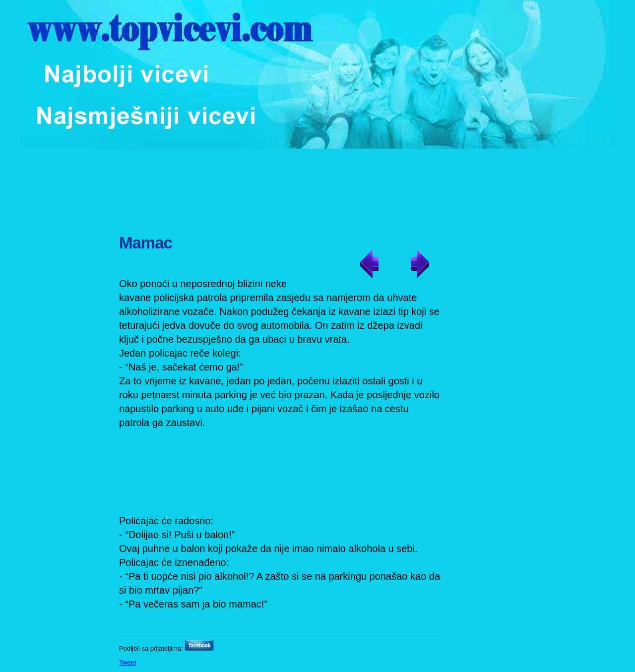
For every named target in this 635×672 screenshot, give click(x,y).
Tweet (128, 662)
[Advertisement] (319, 186)
